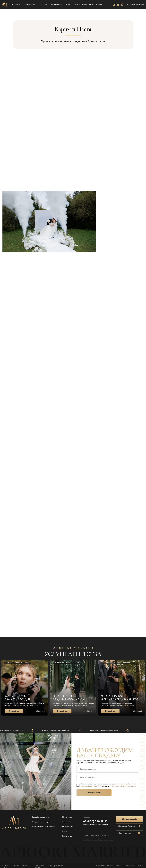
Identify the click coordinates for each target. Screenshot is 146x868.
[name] (108, 769)
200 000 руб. (89, 711)
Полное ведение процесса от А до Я (66, 663)
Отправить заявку (94, 793)
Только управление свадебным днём (18, 663)
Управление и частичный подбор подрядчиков (118, 663)
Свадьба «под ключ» (41, 817)
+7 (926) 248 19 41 (95, 821)
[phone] (108, 778)
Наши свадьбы (56, 4)
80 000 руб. (137, 711)
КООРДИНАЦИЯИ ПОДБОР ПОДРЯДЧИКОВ (120, 698)
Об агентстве (16, 4)
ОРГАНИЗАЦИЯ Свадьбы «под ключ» (69, 698)
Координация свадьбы (41, 822)
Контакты (99, 4)
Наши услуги (30, 4)
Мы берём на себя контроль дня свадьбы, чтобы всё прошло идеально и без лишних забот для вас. (24, 704)
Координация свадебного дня (17, 698)
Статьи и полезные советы (83, 4)
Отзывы (68, 4)
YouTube (86, 835)
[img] (4, 5)
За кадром (43, 4)
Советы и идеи (67, 836)
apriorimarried (95, 835)
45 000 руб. (40, 711)
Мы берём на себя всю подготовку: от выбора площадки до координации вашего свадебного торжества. (73, 704)
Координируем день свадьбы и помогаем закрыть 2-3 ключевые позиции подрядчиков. (118, 704)
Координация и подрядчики (43, 827)
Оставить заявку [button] (134, 5)
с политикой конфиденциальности (123, 786)
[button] (143, 5)
